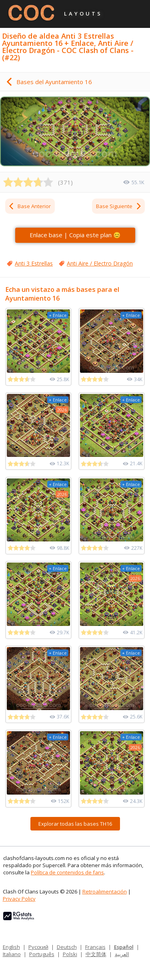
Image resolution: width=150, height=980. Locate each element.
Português (42, 954)
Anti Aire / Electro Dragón (100, 263)
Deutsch (67, 947)
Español (124, 947)
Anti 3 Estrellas (34, 263)
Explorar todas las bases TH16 (75, 824)
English (11, 947)
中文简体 (96, 954)
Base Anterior (29, 206)
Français (95, 947)
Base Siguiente (119, 206)
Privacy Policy (19, 899)
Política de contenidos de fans (67, 872)
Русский (38, 947)
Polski (70, 954)
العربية (122, 954)
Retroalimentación (105, 891)
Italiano (12, 954)
